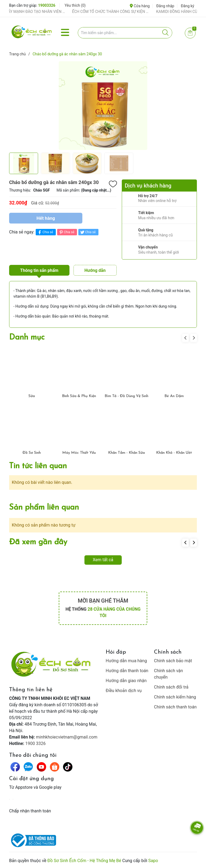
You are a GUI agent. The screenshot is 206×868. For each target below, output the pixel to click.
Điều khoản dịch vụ (124, 691)
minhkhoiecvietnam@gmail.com (67, 737)
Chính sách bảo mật (173, 661)
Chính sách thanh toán (175, 707)
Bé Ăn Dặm (174, 396)
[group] (103, 106)
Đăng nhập (165, 6)
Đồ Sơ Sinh (32, 453)
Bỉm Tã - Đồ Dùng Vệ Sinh (126, 396)
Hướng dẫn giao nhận (126, 681)
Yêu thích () (75, 5)
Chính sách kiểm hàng (175, 697)
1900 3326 (35, 743)
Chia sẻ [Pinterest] (66, 232)
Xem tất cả (103, 560)
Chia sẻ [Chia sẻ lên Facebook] (45, 232)
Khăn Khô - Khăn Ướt (174, 453)
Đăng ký (187, 6)
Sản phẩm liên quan (44, 508)
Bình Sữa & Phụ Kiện (79, 396)
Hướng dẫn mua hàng (126, 661)
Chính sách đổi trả (171, 687)
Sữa (32, 396)
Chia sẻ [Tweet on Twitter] (88, 232)
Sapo (153, 861)
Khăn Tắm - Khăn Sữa (126, 453)
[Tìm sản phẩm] (125, 33)
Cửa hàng (140, 6)
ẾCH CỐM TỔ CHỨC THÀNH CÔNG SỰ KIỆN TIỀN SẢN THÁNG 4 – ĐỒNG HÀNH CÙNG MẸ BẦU (116, 12)
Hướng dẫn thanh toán (127, 671)
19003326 (47, 5)
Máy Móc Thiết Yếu (79, 453)
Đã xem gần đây (38, 542)
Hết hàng (46, 218)
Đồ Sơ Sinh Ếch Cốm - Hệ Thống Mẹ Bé (84, 861)
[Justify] (165, 33)
